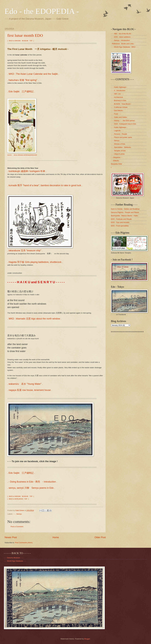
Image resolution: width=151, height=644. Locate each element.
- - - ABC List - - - (117, 94)
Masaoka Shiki (116, 164)
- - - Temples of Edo (118, 151)
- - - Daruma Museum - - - (14, 558)
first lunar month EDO (25, 35)
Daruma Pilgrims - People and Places (125, 212)
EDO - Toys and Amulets (120, 222)
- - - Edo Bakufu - (117, 110)
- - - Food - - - (116, 114)
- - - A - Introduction (118, 91)
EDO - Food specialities (120, 226)
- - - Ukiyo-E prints (118, 154)
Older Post (100, 537)
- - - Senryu (17, 514)
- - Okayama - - (117, 157)
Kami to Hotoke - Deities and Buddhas (125, 209)
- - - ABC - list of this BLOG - (122, 34)
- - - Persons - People (119, 134)
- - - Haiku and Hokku (119, 117)
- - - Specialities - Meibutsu (121, 147)
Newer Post (11, 537)
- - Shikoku (115, 161)
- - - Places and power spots (121, 137)
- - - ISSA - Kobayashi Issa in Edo (123, 124)
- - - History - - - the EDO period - (123, 121)
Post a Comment (17, 527)
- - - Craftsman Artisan (119, 107)
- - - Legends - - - (117, 131)
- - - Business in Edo (119, 101)
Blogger (87, 639)
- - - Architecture (117, 97)
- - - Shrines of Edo (118, 144)
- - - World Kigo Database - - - (15, 561)
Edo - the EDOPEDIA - (42, 11)
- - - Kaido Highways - (119, 87)
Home (56, 537)
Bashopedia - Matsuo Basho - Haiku (124, 216)
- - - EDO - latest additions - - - (122, 37)
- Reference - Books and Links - (123, 44)
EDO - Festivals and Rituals (121, 219)
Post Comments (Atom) (24, 543)
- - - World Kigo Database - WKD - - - (125, 47)
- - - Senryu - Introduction (120, 40)
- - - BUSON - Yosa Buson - (121, 104)
